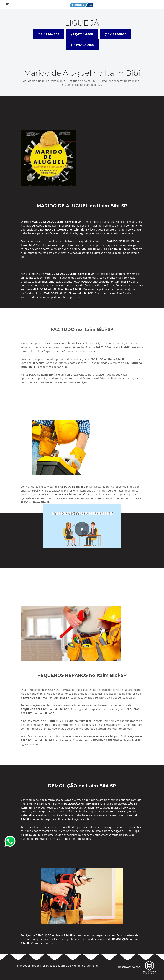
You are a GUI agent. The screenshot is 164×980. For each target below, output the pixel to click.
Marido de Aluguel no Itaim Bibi (78, 966)
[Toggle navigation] (8, 5)
